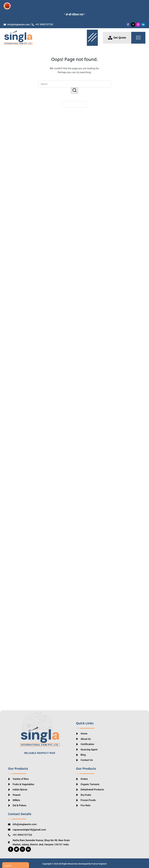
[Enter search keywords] (74, 84)
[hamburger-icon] (92, 38)
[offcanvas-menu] (138, 38)
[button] (74, 91)
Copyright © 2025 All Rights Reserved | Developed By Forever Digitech (74, 863)
